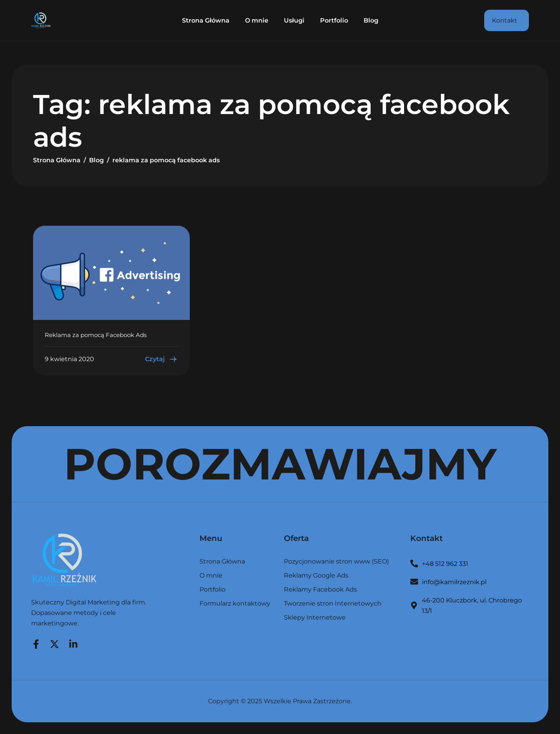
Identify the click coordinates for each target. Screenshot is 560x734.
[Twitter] (54, 643)
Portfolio (334, 20)
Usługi (294, 20)
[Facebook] (36, 643)
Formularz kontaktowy (235, 604)
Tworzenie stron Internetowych (333, 604)
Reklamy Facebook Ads (320, 590)
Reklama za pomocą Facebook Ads (96, 335)
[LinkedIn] (73, 643)
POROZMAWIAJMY (280, 464)
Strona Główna (206, 20)
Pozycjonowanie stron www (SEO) (336, 562)
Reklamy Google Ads (316, 576)
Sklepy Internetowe (315, 618)
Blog (371, 20)
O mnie (257, 20)
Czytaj (162, 359)
